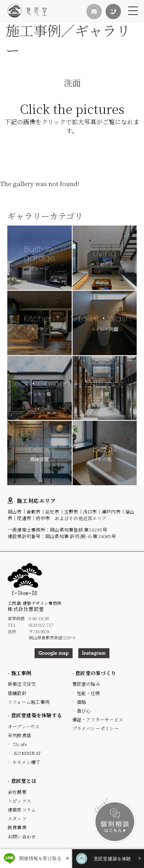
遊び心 (84, 711)
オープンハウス (24, 726)
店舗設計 (17, 693)
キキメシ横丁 (26, 762)
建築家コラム (22, 810)
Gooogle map (53, 653)
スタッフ (17, 818)
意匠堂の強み (86, 684)
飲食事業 (17, 827)
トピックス (19, 801)
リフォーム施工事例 (29, 702)
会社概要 (17, 792)
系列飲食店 (19, 735)
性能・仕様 (89, 693)
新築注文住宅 (22, 684)
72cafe (20, 744)
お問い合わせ (22, 836)
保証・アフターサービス (98, 719)
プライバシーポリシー (96, 728)
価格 (81, 702)
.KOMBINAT (27, 753)
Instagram (94, 653)
